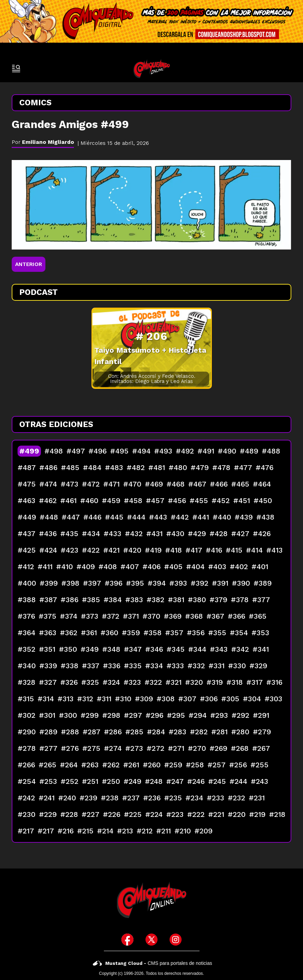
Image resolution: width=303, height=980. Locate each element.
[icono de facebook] (127, 940)
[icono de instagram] (176, 940)
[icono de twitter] (151, 940)
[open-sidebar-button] (16, 68)
